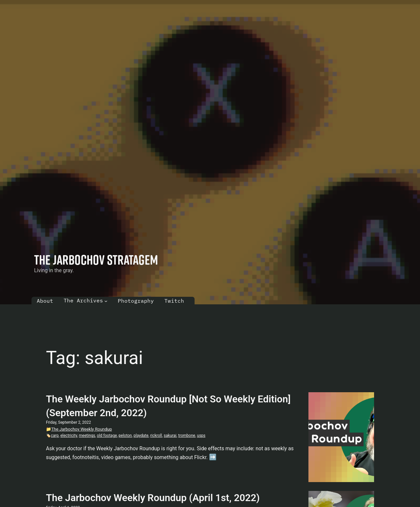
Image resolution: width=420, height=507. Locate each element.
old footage (107, 436)
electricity (69, 436)
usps (201, 436)
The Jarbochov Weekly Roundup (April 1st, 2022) (153, 498)
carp (55, 436)
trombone (187, 436)
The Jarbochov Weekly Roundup (82, 429)
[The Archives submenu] (106, 301)
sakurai (170, 436)
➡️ (213, 457)
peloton (125, 436)
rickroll (156, 436)
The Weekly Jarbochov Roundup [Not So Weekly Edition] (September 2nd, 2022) (168, 406)
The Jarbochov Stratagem (96, 260)
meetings (87, 436)
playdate (141, 436)
